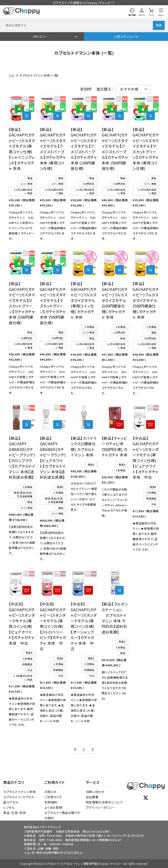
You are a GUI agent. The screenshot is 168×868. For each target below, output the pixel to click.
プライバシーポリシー (101, 807)
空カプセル (11, 802)
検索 (159, 25)
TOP (12, 75)
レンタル (9, 807)
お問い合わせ (95, 792)
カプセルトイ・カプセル (19, 797)
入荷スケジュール (126, 37)
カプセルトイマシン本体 (20, 792)
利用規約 (51, 802)
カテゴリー (40, 37)
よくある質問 (53, 807)
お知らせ (50, 792)
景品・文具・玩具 (15, 813)
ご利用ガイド (53, 797)
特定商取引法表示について (105, 802)
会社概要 (92, 797)
